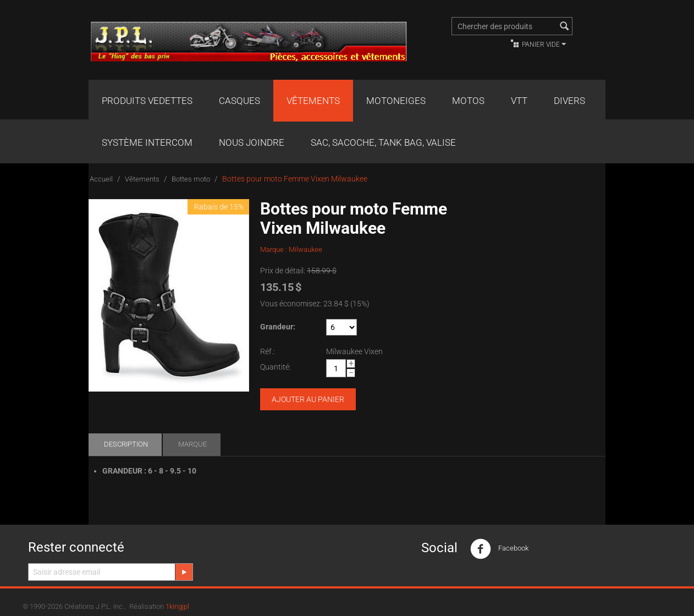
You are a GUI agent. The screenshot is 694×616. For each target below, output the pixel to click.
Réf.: (268, 351)
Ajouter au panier (308, 399)
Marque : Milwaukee (291, 249)
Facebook (499, 549)
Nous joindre (252, 142)
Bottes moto (191, 179)
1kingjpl (177, 606)
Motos (468, 101)
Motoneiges (396, 101)
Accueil (101, 179)
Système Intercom (147, 142)
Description (126, 444)
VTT (519, 101)
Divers (569, 101)
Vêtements (313, 101)
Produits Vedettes (147, 101)
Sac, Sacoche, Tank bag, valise (383, 142)
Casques (239, 101)
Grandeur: (278, 327)
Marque (192, 444)
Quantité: (276, 367)
